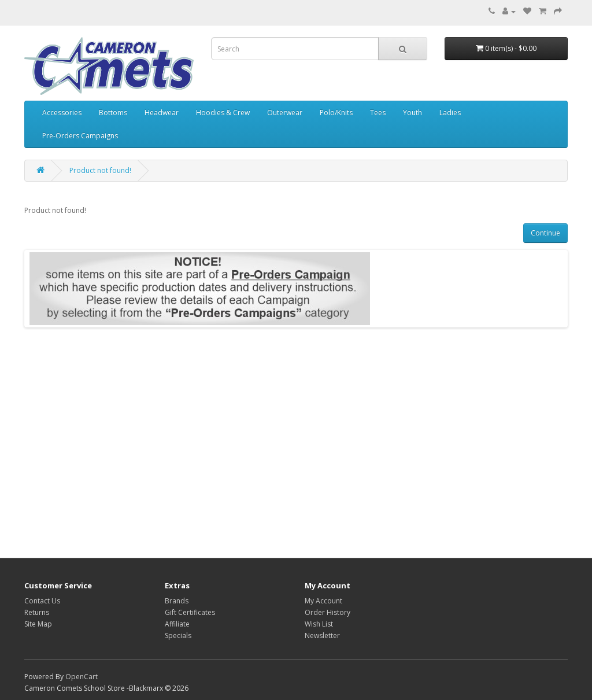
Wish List (319, 624)
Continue (545, 233)
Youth (412, 113)
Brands (177, 601)
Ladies (450, 113)
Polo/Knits (336, 113)
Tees (378, 113)
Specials (178, 635)
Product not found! (100, 170)
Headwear (162, 113)
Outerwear (285, 113)
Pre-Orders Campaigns (80, 136)
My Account (323, 601)
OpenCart (82, 677)
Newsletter (322, 635)
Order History (328, 612)
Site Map (38, 624)
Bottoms (113, 113)
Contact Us (42, 601)
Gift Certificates (190, 612)
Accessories (62, 113)
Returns (37, 612)
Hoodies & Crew (223, 113)
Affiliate (177, 624)
